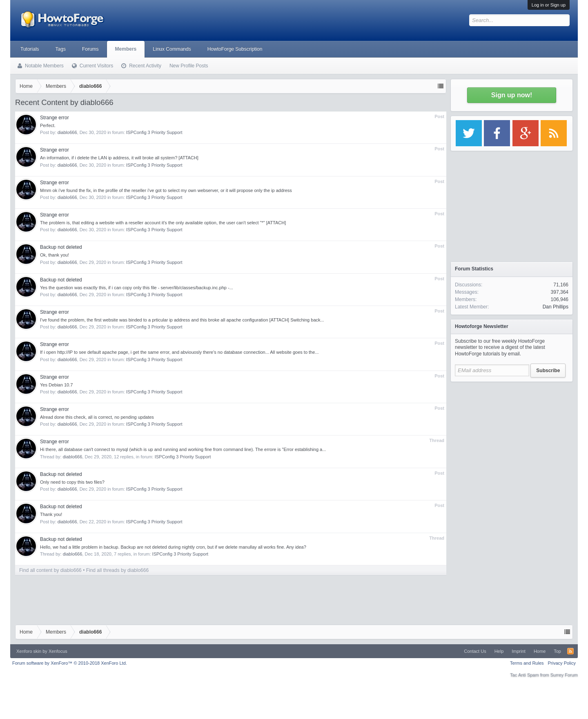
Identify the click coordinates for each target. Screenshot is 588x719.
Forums (90, 49)
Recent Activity (145, 66)
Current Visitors (96, 66)
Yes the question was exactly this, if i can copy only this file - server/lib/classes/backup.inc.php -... (137, 288)
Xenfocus (58, 651)
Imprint (519, 651)
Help (499, 651)
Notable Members (44, 66)
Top (557, 651)
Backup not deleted (61, 247)
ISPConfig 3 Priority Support (154, 132)
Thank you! (51, 514)
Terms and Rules (527, 663)
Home (540, 651)
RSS (570, 651)
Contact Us (475, 651)
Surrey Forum (564, 675)
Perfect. (48, 125)
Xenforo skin (29, 651)
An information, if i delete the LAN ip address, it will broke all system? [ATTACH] (119, 158)
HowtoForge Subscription (235, 49)
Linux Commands (172, 49)
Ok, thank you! (55, 255)
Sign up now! (512, 95)
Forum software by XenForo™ (70, 663)
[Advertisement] (512, 437)
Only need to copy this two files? (72, 482)
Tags (61, 49)
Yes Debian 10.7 (56, 385)
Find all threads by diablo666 (117, 570)
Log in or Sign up (549, 5)
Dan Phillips (556, 307)
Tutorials (30, 49)
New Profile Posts (189, 66)
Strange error (55, 118)
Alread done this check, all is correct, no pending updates (97, 417)
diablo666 (67, 132)
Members (126, 49)
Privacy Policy (562, 663)
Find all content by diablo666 (50, 570)
